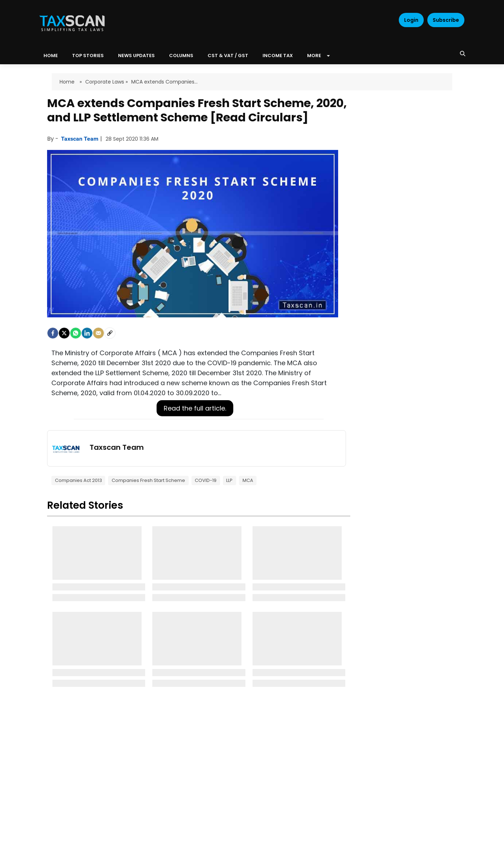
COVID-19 (206, 480)
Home (68, 82)
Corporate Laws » (106, 82)
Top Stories (88, 56)
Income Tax (278, 56)
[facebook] (53, 333)
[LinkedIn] (87, 333)
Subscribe (446, 20)
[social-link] (110, 333)
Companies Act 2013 (78, 480)
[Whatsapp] (76, 333)
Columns (181, 56)
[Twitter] (64, 333)
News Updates (136, 56)
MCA (248, 480)
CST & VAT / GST (228, 56)
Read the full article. (195, 408)
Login (411, 20)
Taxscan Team (80, 139)
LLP (229, 480)
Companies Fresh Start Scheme (148, 480)
